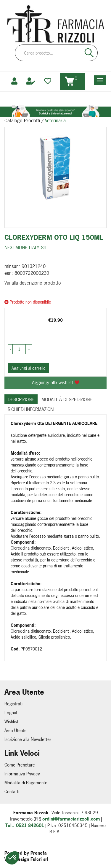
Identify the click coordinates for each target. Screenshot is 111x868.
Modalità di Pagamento (26, 783)
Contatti (12, 792)
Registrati (13, 704)
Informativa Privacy (22, 774)
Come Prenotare (20, 765)
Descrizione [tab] (21, 399)
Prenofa (39, 853)
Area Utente (16, 730)
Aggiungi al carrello (28, 368)
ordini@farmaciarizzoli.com (71, 819)
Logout (11, 713)
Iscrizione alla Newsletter (28, 739)
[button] (12, 858)
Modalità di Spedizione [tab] (67, 399)
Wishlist (11, 722)
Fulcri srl (39, 859)
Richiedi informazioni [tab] (31, 409)
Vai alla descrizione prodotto (33, 283)
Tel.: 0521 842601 (25, 825)
